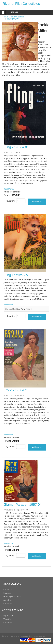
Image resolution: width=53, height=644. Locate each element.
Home (6, 17)
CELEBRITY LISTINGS (18, 17)
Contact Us (8, 590)
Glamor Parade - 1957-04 (23, 505)
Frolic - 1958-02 (15, 390)
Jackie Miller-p (12, 20)
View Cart (8, 619)
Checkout (8, 623)
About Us (8, 600)
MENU (12, 12)
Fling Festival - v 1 (17, 275)
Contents (8, 604)
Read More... (9, 189)
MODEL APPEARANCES (14, 18)
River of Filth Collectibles (21, 4)
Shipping (7, 593)
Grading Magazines (12, 597)
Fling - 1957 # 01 (16, 147)
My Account (9, 616)
